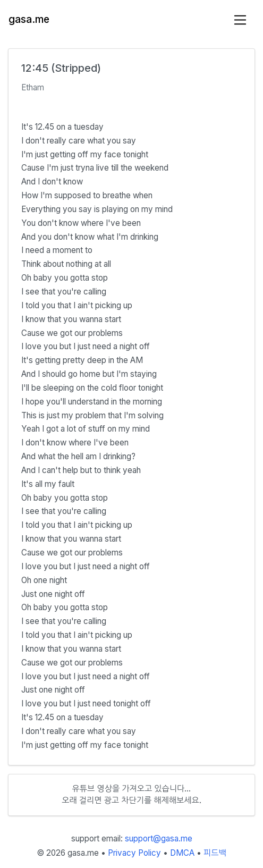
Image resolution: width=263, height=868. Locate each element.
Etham (33, 87)
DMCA (182, 853)
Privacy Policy (134, 853)
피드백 (215, 853)
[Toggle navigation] (240, 20)
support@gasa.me (159, 838)
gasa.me (29, 19)
